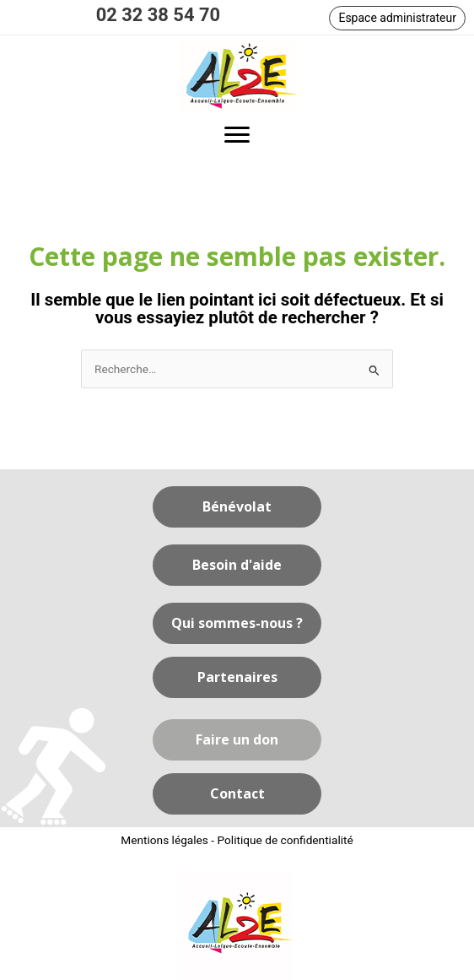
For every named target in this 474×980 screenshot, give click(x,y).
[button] (397, 18)
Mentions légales (164, 840)
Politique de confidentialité (285, 840)
